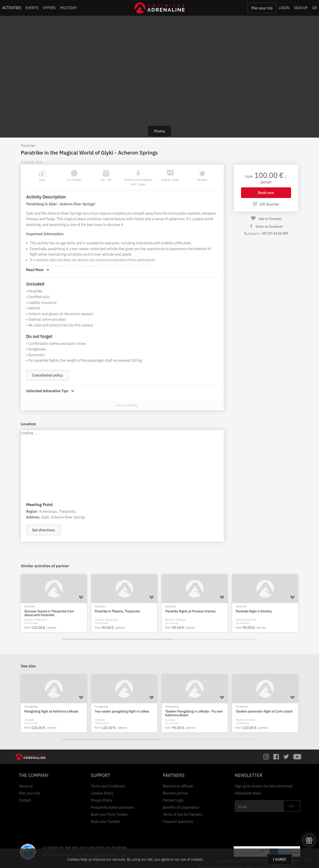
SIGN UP (301, 8)
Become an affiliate (178, 786)
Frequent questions (178, 821)
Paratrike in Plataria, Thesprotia (258, 611)
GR (314, 8)
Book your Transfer (106, 821)
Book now (266, 193)
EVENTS (32, 8)
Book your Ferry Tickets (109, 814)
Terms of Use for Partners (183, 814)
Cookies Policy (102, 793)
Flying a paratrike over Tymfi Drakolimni (123, 611)
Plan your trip (262, 8)
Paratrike (28, 146)
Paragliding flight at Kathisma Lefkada (263, 711)
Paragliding (101, 706)
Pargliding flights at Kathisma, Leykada (122, 711)
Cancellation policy (48, 375)
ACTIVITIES (12, 8)
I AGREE (280, 859)
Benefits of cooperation (181, 807)
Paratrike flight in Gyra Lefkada (46, 711)
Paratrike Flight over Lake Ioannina (49, 611)
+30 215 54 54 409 (274, 233)
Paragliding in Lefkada (181, 711)
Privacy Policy (101, 800)
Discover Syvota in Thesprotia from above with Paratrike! (190, 613)
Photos (159, 131)
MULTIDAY (68, 8)
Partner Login (173, 800)
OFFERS (49, 8)
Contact (25, 800)
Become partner (175, 793)
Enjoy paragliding (126, 405)
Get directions (44, 530)
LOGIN (284, 8)
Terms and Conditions (108, 786)
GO (292, 806)
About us (26, 786)
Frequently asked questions (112, 807)
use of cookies (192, 859)
